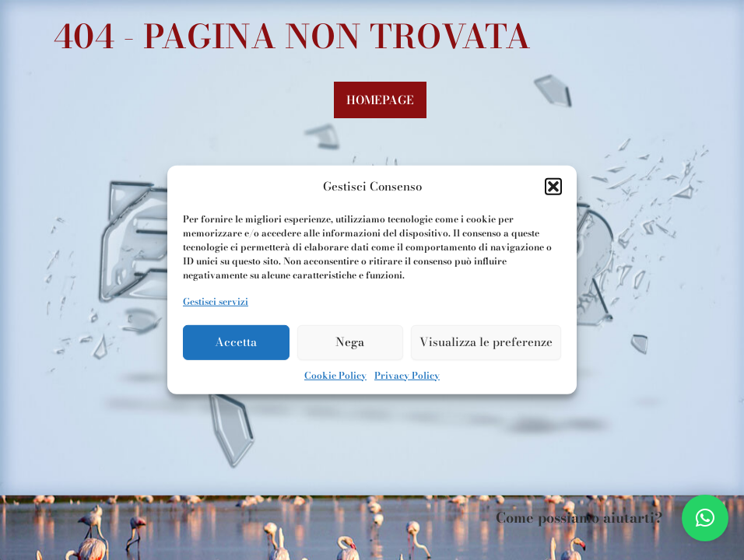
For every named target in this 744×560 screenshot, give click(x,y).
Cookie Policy (335, 374)
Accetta (236, 342)
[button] (553, 187)
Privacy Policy (407, 374)
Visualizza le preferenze (486, 342)
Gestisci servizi (216, 301)
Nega (350, 342)
